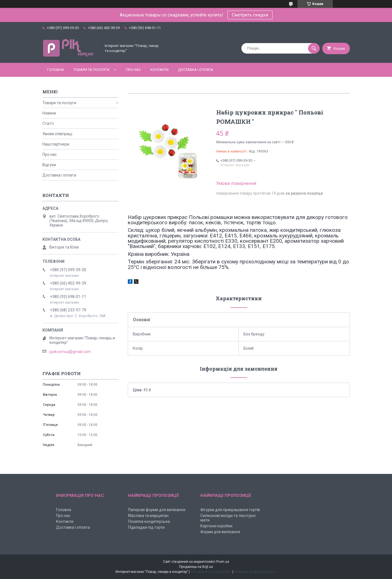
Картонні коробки (216, 526)
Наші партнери (56, 144)
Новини (49, 113)
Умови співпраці (57, 134)
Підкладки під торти (146, 527)
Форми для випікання (220, 532)
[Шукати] (314, 48)
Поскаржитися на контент (211, 572)
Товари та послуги (91, 70)
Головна (56, 70)
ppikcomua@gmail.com (70, 352)
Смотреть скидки (250, 15)
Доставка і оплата (196, 70)
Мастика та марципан (148, 516)
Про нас (133, 70)
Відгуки (49, 165)
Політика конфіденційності (255, 572)
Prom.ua (223, 562)
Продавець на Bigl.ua (196, 567)
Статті (48, 123)
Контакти (159, 70)
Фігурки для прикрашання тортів (230, 510)
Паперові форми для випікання (157, 510)
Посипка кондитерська (149, 521)
